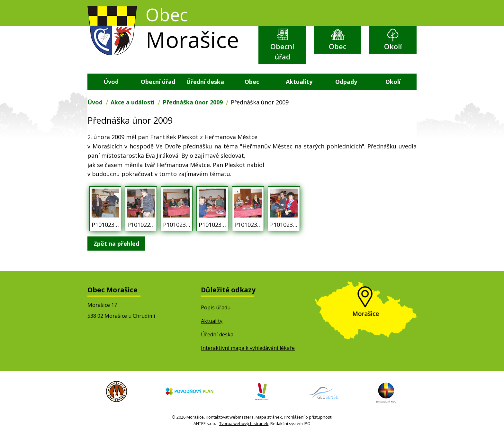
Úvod (111, 82)
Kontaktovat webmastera (230, 417)
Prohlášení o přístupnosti (308, 417)
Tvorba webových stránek (244, 423)
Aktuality (299, 82)
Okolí (393, 46)
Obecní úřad (282, 52)
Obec (337, 46)
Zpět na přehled (116, 244)
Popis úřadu (216, 307)
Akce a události (133, 102)
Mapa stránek (269, 417)
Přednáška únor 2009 (193, 102)
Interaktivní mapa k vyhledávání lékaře (248, 348)
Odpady (346, 82)
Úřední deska (205, 82)
